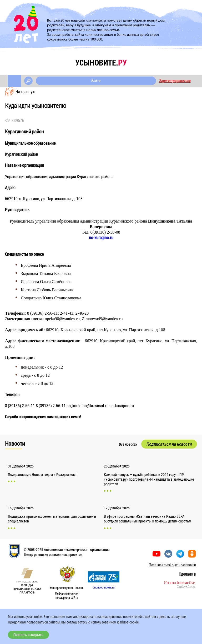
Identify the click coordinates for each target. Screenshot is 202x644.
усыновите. (101, 62)
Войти (96, 81)
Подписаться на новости (169, 444)
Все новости (128, 444)
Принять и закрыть (28, 635)
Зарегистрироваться (175, 81)
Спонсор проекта (104, 587)
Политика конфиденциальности (172, 564)
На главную (25, 91)
